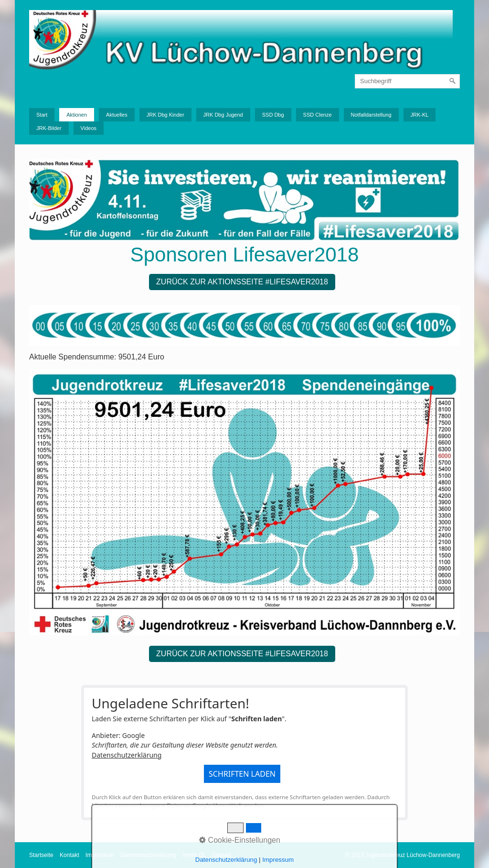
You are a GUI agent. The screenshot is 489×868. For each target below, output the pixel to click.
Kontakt (69, 855)
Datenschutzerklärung (127, 755)
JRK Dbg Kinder (165, 115)
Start (42, 115)
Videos (89, 128)
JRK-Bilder (49, 128)
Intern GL (194, 855)
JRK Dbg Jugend (223, 115)
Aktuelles (117, 115)
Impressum (100, 855)
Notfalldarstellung (371, 115)
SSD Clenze (318, 115)
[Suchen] (453, 81)
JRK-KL (420, 115)
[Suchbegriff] (407, 81)
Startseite (41, 855)
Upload (222, 855)
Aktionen (77, 115)
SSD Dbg (273, 115)
